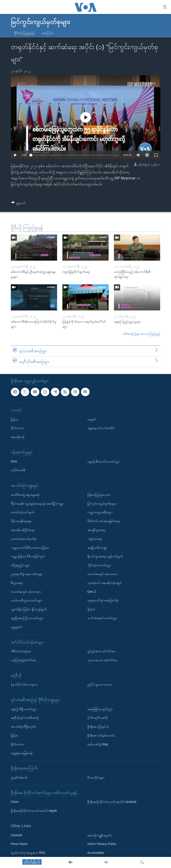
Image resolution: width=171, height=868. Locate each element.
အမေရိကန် (18, 437)
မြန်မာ (15, 419)
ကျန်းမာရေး (95, 539)
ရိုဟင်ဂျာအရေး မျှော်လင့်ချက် (105, 556)
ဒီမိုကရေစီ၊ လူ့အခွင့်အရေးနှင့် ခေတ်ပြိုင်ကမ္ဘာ (37, 504)
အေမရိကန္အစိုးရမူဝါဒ (100, 835)
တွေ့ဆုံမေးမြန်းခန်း (22, 753)
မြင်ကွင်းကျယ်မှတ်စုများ (102, 504)
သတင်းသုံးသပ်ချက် (23, 512)
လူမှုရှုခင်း (17, 627)
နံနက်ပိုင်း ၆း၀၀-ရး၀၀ (24, 685)
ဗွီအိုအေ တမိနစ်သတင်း (101, 736)
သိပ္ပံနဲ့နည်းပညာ (20, 565)
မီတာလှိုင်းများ (96, 778)
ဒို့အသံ (91, 609)
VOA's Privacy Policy (102, 844)
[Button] (18, 204)
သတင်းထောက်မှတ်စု (24, 539)
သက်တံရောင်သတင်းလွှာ (102, 618)
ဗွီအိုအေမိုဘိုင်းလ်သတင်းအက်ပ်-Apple (34, 811)
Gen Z (92, 592)
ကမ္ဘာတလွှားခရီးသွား (100, 512)
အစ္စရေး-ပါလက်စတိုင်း (101, 428)
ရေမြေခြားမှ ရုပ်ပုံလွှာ (100, 709)
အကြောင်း (48, 33)
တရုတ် (91, 419)
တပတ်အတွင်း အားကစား (26, 592)
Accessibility (96, 853)
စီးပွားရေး (17, 583)
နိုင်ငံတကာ (17, 428)
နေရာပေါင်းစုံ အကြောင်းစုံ (103, 601)
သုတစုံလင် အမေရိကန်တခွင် (105, 583)
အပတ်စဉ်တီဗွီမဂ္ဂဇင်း (24, 727)
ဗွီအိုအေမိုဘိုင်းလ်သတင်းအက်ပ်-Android (112, 802)
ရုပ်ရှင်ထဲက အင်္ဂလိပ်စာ (102, 651)
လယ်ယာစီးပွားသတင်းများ (27, 601)
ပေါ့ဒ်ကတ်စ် (18, 470)
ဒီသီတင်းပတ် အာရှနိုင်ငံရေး (104, 521)
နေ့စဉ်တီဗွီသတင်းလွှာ (24, 709)
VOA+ (15, 802)
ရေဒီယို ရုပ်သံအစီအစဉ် (25, 718)
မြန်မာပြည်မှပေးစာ (99, 495)
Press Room (19, 844)
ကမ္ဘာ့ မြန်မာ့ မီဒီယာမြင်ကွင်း (28, 556)
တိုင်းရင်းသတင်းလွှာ (99, 565)
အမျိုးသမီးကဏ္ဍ (97, 548)
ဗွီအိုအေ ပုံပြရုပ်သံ (98, 727)
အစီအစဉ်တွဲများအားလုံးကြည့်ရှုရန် (142, 334)
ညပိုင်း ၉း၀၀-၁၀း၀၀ (100, 685)
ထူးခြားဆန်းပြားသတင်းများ (27, 618)
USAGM (16, 835)
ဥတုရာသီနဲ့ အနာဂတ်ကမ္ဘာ (27, 574)
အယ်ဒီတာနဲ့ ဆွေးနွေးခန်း (25, 495)
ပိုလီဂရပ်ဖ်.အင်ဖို (98, 718)
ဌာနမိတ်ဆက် (19, 778)
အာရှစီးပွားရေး (96, 530)
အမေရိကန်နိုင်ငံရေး (23, 530)
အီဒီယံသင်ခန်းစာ (21, 651)
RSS (14, 461)
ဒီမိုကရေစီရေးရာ (21, 521)
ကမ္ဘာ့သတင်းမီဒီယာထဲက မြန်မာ (30, 548)
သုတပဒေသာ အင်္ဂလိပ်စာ (102, 660)
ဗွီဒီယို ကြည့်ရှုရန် (25, 33)
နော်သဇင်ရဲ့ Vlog (98, 744)
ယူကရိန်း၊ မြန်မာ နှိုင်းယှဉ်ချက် (29, 609)
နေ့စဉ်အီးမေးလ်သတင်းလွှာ (104, 461)
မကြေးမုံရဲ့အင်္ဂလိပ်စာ (24, 660)
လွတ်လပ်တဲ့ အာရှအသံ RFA (28, 853)
